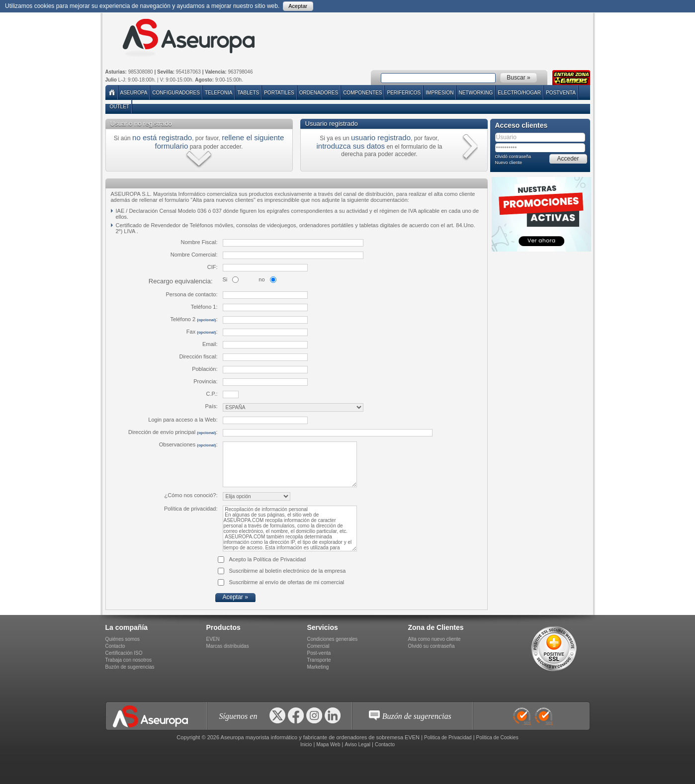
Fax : (202, 332)
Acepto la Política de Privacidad (268, 559)
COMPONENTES (362, 93)
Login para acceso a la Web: (183, 420)
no (261, 279)
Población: (205, 369)
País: (211, 406)
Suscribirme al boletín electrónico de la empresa (288, 571)
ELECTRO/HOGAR (519, 93)
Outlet (120, 107)
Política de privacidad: (191, 509)
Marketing (318, 667)
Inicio (306, 744)
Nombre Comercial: (194, 255)
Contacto (115, 646)
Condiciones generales (333, 639)
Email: (210, 344)
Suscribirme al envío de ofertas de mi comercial (287, 582)
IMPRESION (439, 93)
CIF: (213, 267)
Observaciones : (188, 444)
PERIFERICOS (404, 93)
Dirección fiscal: (198, 356)
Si (225, 279)
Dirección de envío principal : (173, 432)
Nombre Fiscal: (199, 242)
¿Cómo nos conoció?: (191, 495)
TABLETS (248, 93)
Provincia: (205, 381)
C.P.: (212, 394)
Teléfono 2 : (194, 319)
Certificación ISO (124, 653)
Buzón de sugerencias (130, 667)
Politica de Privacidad (448, 738)
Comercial (318, 646)
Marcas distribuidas (228, 646)
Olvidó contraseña (513, 157)
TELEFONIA (219, 93)
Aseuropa (134, 93)
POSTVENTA (561, 93)
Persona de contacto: (192, 294)
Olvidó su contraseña (432, 646)
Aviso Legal (357, 744)
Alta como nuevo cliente (434, 639)
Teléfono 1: (204, 307)
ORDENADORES (319, 93)
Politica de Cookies (497, 738)
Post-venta (319, 653)
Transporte (319, 660)
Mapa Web (328, 744)
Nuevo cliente (509, 163)
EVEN (213, 639)
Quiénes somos (123, 639)
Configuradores (176, 93)
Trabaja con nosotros (129, 660)
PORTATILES (279, 93)
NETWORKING (476, 93)
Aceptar (298, 6)
